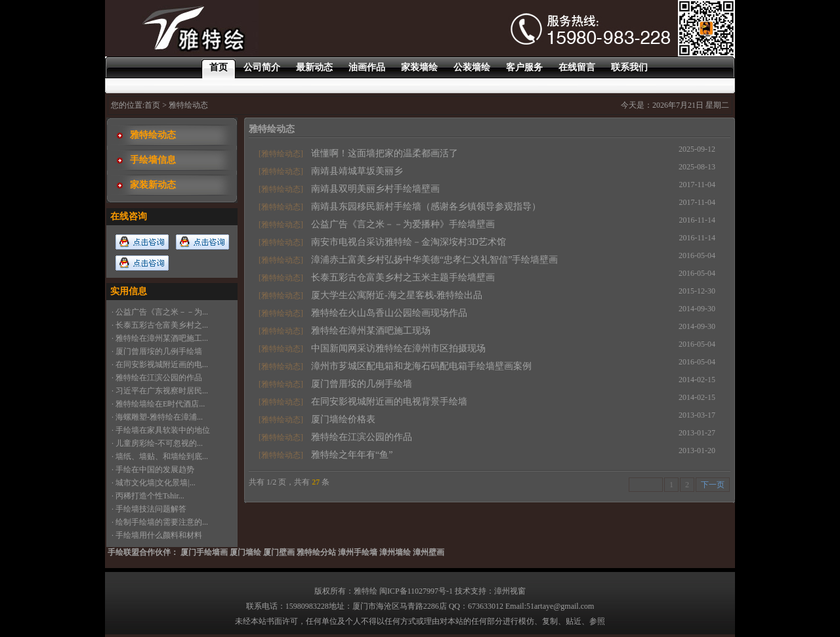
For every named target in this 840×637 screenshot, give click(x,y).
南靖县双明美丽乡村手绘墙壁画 (375, 189)
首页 (152, 105)
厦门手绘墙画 (204, 552)
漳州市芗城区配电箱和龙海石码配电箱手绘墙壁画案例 (421, 366)
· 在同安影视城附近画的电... (160, 364)
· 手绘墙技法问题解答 (149, 509)
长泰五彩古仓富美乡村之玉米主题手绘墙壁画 (403, 277)
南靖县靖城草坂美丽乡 (357, 171)
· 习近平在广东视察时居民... (160, 391)
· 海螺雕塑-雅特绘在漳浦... (157, 417)
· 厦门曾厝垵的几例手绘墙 (157, 351)
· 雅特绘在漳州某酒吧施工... (160, 338)
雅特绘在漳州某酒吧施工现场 (371, 331)
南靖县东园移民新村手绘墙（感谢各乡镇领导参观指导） (426, 207)
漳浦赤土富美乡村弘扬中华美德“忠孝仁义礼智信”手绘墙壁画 (434, 260)
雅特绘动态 (153, 135)
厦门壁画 (279, 552)
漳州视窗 (510, 591)
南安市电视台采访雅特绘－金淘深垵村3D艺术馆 (409, 242)
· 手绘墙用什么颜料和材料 (157, 535)
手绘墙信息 (153, 160)
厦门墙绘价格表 (343, 419)
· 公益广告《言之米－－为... (160, 312)
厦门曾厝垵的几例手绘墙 (362, 384)
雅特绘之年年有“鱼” (352, 455)
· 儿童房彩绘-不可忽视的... (157, 443)
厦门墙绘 (245, 552)
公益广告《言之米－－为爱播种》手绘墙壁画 (403, 224)
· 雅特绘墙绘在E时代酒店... (158, 404)
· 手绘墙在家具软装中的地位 (161, 430)
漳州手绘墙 (358, 552)
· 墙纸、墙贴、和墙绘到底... (160, 456)
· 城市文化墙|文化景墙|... (154, 483)
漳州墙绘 (395, 552)
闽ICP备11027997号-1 (416, 591)
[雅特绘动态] (281, 154)
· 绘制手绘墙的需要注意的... (160, 522)
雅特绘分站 (316, 552)
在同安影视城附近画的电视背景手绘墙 (389, 402)
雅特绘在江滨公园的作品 (362, 437)
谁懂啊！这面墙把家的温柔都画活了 (385, 153)
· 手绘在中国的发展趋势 (153, 470)
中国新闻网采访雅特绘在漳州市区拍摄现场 (398, 348)
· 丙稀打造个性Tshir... (148, 496)
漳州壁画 (429, 552)
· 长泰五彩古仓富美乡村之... (160, 325)
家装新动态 (153, 185)
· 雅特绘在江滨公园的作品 (157, 378)
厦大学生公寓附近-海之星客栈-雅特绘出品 (397, 295)
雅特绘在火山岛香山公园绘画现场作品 (389, 313)
